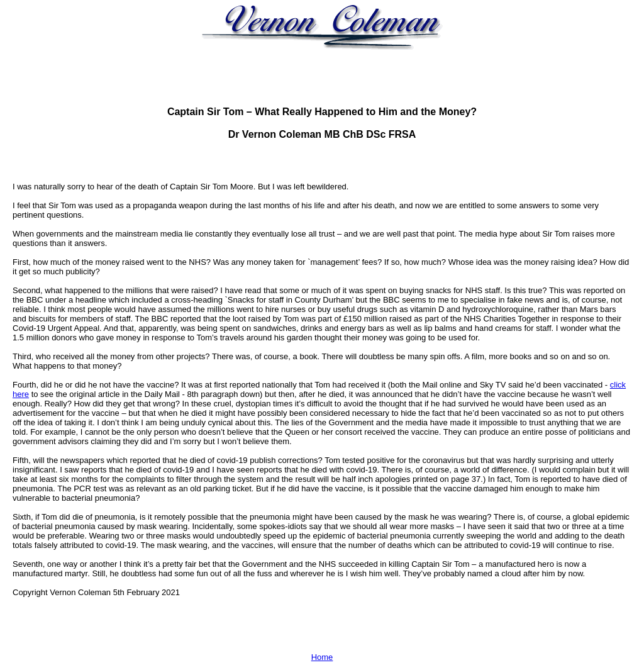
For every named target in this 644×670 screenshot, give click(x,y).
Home (322, 657)
